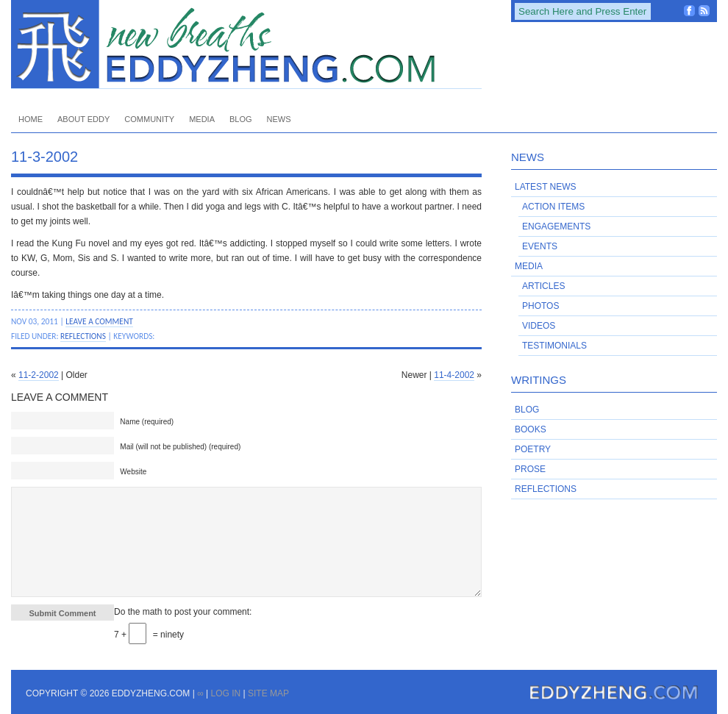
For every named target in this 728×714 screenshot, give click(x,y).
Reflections (83, 336)
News (279, 119)
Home (31, 119)
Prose (530, 469)
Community (149, 119)
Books (531, 429)
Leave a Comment (99, 321)
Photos (540, 306)
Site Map (268, 693)
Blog (241, 119)
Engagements (556, 226)
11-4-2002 (454, 375)
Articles (543, 286)
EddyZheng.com (246, 44)
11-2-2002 (39, 375)
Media (202, 119)
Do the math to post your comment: (183, 612)
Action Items (553, 207)
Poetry (533, 449)
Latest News (546, 187)
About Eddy (83, 119)
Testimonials (554, 346)
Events (540, 246)
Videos (539, 326)
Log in (225, 693)
